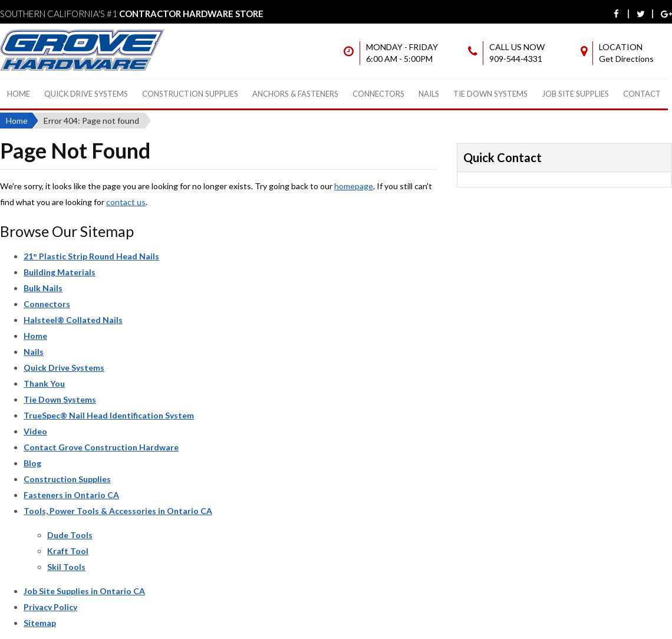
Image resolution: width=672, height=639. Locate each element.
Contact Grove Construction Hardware (101, 447)
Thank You (44, 383)
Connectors (378, 94)
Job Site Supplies (575, 94)
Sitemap (40, 623)
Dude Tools (70, 535)
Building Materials (60, 272)
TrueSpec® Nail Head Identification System (109, 415)
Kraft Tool (68, 551)
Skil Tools (66, 567)
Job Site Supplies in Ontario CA (84, 591)
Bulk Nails (43, 288)
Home (19, 94)
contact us (126, 202)
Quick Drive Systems (86, 94)
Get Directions (626, 59)
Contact (642, 94)
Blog (32, 463)
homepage (354, 186)
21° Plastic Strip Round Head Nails (91, 256)
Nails (429, 94)
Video (35, 431)
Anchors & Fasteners (295, 94)
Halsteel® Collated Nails (73, 320)
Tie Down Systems (490, 94)
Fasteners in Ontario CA (71, 495)
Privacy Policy (50, 607)
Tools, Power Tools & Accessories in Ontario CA (118, 511)
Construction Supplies (190, 94)
